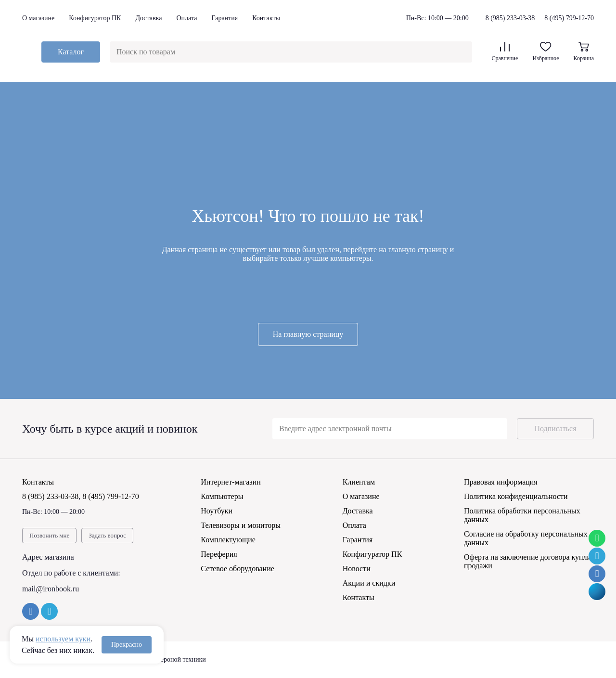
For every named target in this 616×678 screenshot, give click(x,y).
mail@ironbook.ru (51, 589)
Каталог (71, 52)
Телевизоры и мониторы (241, 525)
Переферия (219, 554)
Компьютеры (222, 496)
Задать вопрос (107, 535)
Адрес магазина (48, 557)
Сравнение (505, 52)
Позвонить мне (49, 535)
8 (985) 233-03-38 (510, 18)
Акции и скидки (369, 583)
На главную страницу (308, 334)
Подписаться (555, 429)
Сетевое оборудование (237, 569)
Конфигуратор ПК (95, 18)
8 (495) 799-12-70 (569, 18)
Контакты (266, 18)
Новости (357, 569)
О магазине (38, 18)
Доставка (148, 18)
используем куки (63, 639)
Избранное (545, 52)
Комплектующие (228, 540)
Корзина (584, 52)
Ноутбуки (217, 511)
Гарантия (225, 18)
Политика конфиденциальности (516, 496)
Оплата (186, 18)
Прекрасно (127, 645)
